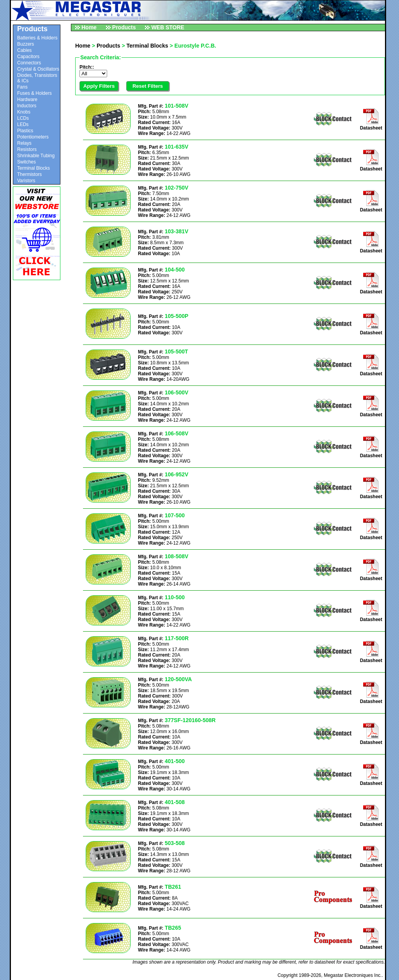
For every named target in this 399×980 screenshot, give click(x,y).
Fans (22, 87)
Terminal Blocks (34, 168)
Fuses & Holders (34, 93)
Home (89, 27)
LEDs (23, 124)
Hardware (27, 99)
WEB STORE (168, 27)
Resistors (27, 149)
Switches (26, 162)
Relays (24, 143)
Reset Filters (148, 86)
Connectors (29, 63)
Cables (24, 50)
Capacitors (28, 57)
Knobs (24, 112)
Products (124, 27)
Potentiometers (33, 137)
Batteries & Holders (37, 38)
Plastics (25, 131)
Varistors (26, 181)
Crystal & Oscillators (38, 69)
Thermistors (29, 174)
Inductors (27, 106)
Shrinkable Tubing (36, 156)
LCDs (23, 118)
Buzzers (26, 44)
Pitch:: (87, 67)
